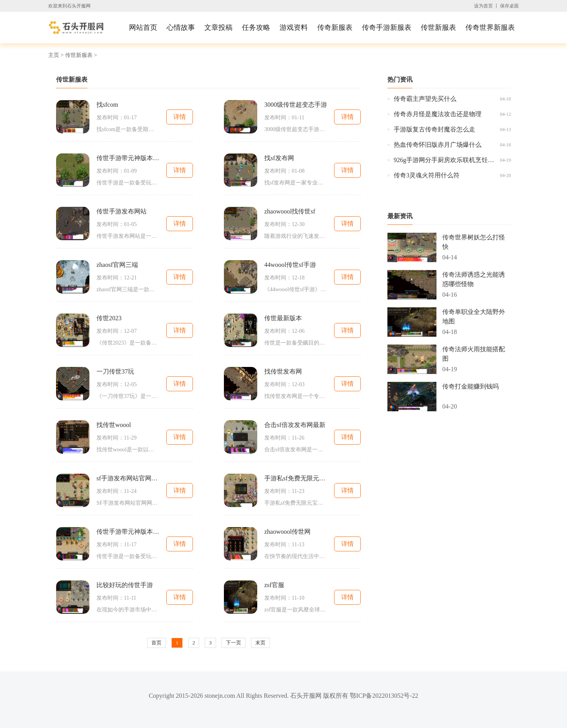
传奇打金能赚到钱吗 (471, 386)
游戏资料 (294, 27)
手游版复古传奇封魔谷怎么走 (434, 129)
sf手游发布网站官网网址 (128, 478)
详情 (180, 117)
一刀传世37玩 (115, 371)
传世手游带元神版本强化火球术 (128, 532)
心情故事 (181, 27)
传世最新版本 (283, 318)
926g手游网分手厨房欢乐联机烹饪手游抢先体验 (445, 160)
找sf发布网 (279, 158)
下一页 (234, 643)
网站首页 (143, 27)
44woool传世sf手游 (290, 265)
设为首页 (483, 6)
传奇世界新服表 (490, 27)
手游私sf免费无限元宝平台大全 (296, 478)
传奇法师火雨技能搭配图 (474, 354)
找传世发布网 (283, 371)
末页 (260, 643)
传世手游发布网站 (122, 211)
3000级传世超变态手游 (296, 105)
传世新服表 (438, 27)
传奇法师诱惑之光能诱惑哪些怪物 (474, 279)
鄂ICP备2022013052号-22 (384, 696)
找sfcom (107, 105)
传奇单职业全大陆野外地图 (474, 317)
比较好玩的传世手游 (125, 585)
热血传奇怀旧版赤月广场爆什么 (438, 145)
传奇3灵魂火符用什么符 (427, 175)
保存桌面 (509, 6)
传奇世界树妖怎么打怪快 (474, 242)
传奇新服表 (335, 27)
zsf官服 (274, 585)
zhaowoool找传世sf (290, 211)
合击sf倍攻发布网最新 (295, 425)
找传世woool (114, 425)
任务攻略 (256, 27)
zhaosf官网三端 (117, 265)
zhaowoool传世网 (287, 532)
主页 (54, 55)
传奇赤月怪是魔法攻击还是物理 (438, 114)
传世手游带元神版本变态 (128, 158)
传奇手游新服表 (387, 27)
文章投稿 (218, 27)
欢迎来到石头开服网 (69, 6)
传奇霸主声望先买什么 (425, 99)
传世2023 (109, 318)
